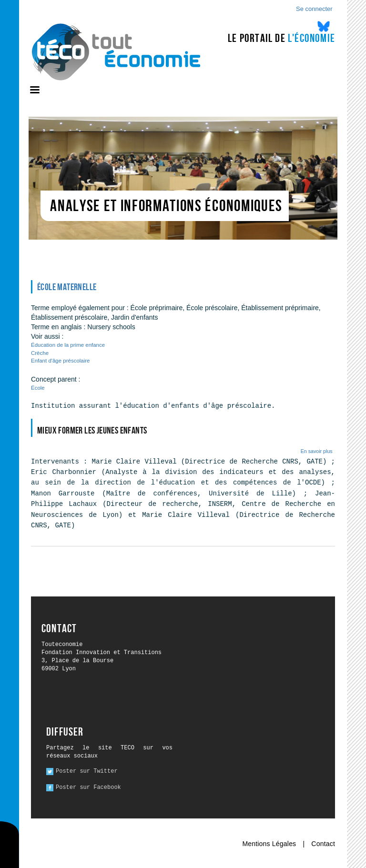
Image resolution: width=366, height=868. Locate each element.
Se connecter (314, 9)
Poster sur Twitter (87, 771)
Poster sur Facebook (88, 787)
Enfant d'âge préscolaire (61, 361)
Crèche (40, 353)
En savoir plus (317, 451)
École (38, 388)
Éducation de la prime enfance (68, 345)
